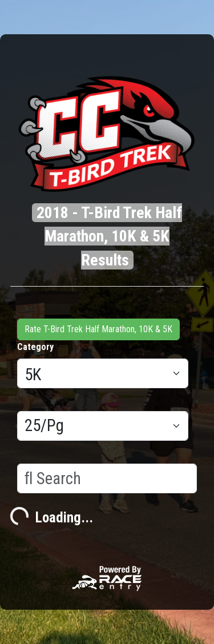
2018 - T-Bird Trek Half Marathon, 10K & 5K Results (109, 236)
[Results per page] (103, 426)
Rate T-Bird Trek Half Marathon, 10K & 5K (98, 329)
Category (35, 347)
